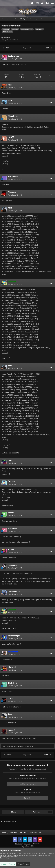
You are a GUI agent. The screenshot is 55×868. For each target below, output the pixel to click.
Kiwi (10, 85)
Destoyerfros (13, 56)
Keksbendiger (14, 636)
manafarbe (13, 565)
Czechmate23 (14, 591)
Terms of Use (5, 858)
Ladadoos (7, 38)
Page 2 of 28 (27, 48)
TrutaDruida (13, 176)
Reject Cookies (23, 864)
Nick (10, 208)
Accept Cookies (8, 864)
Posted (15, 59)
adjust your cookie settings (9, 856)
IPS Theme (18, 844)
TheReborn (13, 683)
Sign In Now (27, 798)
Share (13, 812)
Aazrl (10, 100)
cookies (14, 853)
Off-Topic (15, 40)
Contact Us (37, 844)
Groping (11, 481)
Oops (10, 460)
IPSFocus (27, 844)
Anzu (10, 714)
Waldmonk (12, 528)
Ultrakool (12, 667)
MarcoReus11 (14, 116)
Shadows (12, 192)
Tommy (11, 549)
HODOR (11, 137)
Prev (8, 48)
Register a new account (27, 784)
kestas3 (11, 730)
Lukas (10, 699)
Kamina (11, 513)
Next (47, 48)
